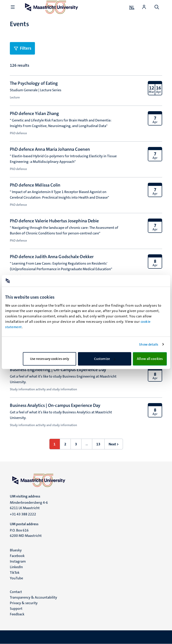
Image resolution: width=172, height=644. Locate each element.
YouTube (16, 578)
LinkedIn (16, 567)
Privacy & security (24, 603)
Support (16, 609)
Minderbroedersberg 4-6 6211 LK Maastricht (29, 505)
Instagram (18, 561)
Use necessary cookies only (50, 359)
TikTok (15, 573)
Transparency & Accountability (33, 597)
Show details (149, 344)
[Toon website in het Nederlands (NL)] (132, 7)
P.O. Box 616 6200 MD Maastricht (26, 533)
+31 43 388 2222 (23, 514)
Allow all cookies (150, 359)
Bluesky (16, 550)
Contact (16, 592)
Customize (105, 359)
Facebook (17, 556)
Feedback (17, 614)
